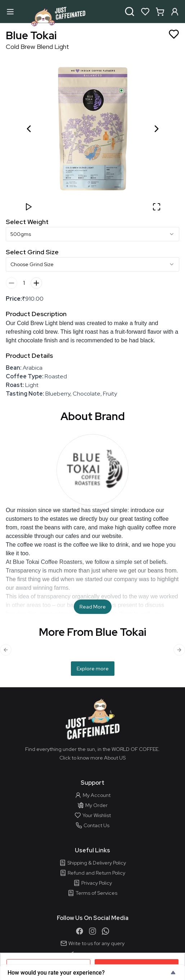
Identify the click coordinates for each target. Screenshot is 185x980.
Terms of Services (92, 893)
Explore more (93, 669)
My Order (92, 805)
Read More (93, 607)
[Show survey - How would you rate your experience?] (92, 972)
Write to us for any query (92, 943)
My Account (93, 795)
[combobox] (92, 234)
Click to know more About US (92, 758)
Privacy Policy (93, 883)
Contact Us (92, 825)
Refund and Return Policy (92, 873)
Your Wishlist (93, 815)
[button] (93, 129)
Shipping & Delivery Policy (93, 863)
